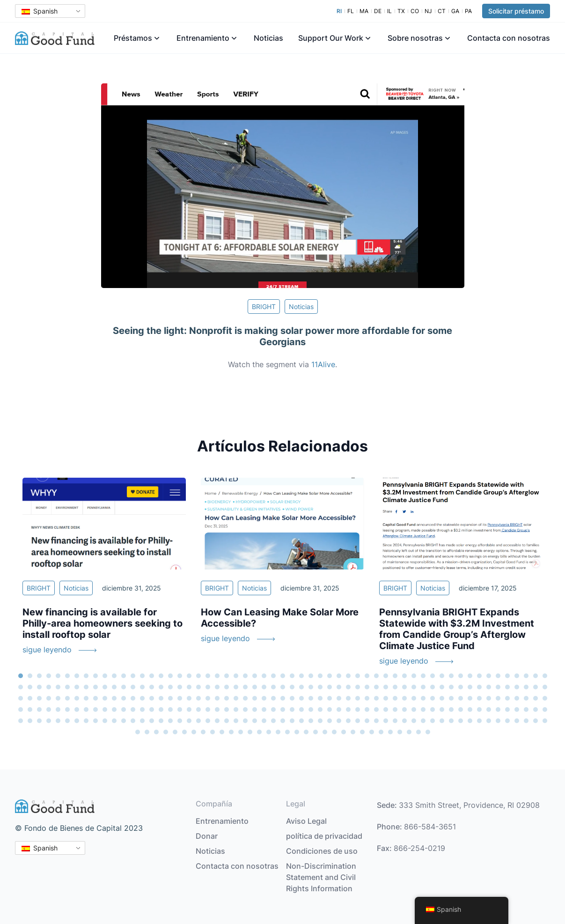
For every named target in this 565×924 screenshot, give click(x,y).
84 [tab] (264, 687)
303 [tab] (297, 732)
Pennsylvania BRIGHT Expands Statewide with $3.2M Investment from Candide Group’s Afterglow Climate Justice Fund (457, 629)
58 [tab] (21, 687)
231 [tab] (39, 721)
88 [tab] (301, 687)
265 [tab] (358, 721)
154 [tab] (386, 698)
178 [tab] (77, 710)
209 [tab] (367, 710)
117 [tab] (39, 698)
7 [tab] (77, 676)
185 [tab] (142, 710)
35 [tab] (339, 676)
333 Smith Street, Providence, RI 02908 (469, 805)
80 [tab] (227, 687)
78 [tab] (208, 687)
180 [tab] (95, 710)
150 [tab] (348, 698)
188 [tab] (170, 710)
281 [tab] (507, 721)
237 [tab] (95, 721)
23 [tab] (227, 676)
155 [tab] (395, 698)
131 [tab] (170, 698)
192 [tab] (208, 710)
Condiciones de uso (322, 851)
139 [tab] (245, 698)
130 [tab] (161, 698)
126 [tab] (124, 698)
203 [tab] (311, 710)
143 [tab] (283, 698)
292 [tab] (194, 732)
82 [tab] (245, 687)
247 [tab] (189, 721)
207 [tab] (348, 710)
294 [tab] (213, 732)
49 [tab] (470, 676)
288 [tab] (156, 732)
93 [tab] (348, 687)
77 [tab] (198, 687)
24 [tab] (236, 676)
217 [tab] (442, 710)
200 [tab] (283, 710)
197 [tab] (255, 710)
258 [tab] (292, 721)
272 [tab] (423, 721)
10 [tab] (105, 676)
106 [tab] (470, 687)
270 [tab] (404, 721)
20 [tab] (198, 676)
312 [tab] (381, 732)
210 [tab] (376, 710)
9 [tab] (95, 676)
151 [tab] (358, 698)
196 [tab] (245, 710)
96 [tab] (376, 687)
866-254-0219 (419, 848)
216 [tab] (433, 710)
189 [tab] (180, 710)
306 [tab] (325, 732)
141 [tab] (264, 698)
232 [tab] (49, 721)
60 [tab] (39, 687)
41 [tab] (395, 676)
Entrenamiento (203, 38)
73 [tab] (161, 687)
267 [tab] (376, 721)
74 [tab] (170, 687)
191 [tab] (198, 710)
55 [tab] (526, 676)
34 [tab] (330, 676)
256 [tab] (273, 721)
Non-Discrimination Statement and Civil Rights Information (321, 877)
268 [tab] (386, 721)
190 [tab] (189, 710)
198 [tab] (264, 710)
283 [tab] (526, 721)
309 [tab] (353, 732)
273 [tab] (433, 721)
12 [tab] (124, 676)
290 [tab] (175, 732)
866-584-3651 (430, 827)
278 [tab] (479, 721)
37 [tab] (358, 676)
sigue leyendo (47, 650)
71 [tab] (142, 687)
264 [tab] (348, 721)
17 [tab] (170, 676)
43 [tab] (414, 676)
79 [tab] (217, 687)
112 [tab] (526, 687)
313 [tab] (390, 732)
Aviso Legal (306, 821)
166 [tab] (498, 698)
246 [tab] (180, 721)
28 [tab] (273, 676)
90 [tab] (320, 687)
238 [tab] (105, 721)
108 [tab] (489, 687)
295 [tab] (222, 732)
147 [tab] (320, 698)
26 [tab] (255, 676)
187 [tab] (161, 710)
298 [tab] (250, 732)
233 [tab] (58, 721)
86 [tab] (283, 687)
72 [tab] (152, 687)
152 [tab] (367, 698)
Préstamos (133, 38)
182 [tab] (114, 710)
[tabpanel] (104, 572)
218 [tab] (451, 710)
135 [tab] (208, 698)
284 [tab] (536, 721)
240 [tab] (124, 721)
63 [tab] (67, 687)
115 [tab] (21, 698)
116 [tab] (30, 698)
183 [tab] (124, 710)
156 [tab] (404, 698)
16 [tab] (161, 676)
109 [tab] (498, 687)
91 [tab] (330, 687)
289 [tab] (166, 732)
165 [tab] (489, 698)
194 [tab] (227, 710)
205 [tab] (330, 710)
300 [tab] (269, 732)
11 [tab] (114, 676)
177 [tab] (67, 710)
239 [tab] (114, 721)
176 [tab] (58, 710)
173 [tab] (30, 710)
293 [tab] (203, 732)
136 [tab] (217, 698)
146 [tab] (311, 698)
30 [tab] (292, 676)
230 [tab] (30, 721)
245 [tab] (170, 721)
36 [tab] (348, 676)
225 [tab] (517, 710)
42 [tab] (404, 676)
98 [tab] (395, 687)
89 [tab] (311, 687)
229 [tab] (21, 721)
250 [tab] (217, 721)
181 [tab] (105, 710)
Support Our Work (331, 38)
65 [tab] (86, 687)
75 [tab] (180, 687)
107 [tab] (479, 687)
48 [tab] (461, 676)
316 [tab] (418, 732)
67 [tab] (105, 687)
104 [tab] (451, 687)
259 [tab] (301, 721)
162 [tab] (461, 698)
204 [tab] (320, 710)
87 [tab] (292, 687)
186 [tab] (152, 710)
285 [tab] (545, 721)
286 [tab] (138, 732)
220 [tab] (470, 710)
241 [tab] (133, 721)
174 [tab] (39, 710)
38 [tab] (367, 676)
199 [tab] (273, 710)
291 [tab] (184, 732)
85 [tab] (273, 687)
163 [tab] (470, 698)
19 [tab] (189, 676)
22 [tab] (217, 676)
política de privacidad (324, 836)
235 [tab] (77, 721)
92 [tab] (339, 687)
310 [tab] (362, 732)
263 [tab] (339, 721)
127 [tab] (133, 698)
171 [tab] (545, 698)
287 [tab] (147, 732)
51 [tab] (489, 676)
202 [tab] (301, 710)
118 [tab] (49, 698)
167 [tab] (507, 698)
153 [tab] (376, 698)
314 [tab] (400, 732)
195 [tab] (236, 710)
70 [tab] (133, 687)
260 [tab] (311, 721)
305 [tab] (316, 732)
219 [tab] (461, 710)
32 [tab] (311, 676)
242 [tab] (142, 721)
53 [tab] (507, 676)
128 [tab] (142, 698)
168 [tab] (517, 698)
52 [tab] (498, 676)
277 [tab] (470, 721)
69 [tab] (124, 687)
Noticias (268, 38)
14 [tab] (142, 676)
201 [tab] (292, 710)
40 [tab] (386, 676)
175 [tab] (49, 710)
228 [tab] (545, 710)
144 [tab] (292, 698)
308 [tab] (344, 732)
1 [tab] (21, 676)
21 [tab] (208, 676)
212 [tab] (395, 710)
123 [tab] (95, 698)
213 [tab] (404, 710)
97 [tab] (386, 687)
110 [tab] (507, 687)
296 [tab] (231, 732)
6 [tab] (67, 676)
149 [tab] (339, 698)
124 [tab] (105, 698)
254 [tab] (255, 721)
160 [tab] (442, 698)
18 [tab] (180, 676)
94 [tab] (358, 687)
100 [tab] (414, 687)
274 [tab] (442, 721)
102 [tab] (433, 687)
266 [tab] (367, 721)
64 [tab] (77, 687)
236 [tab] (86, 721)
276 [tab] (461, 721)
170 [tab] (536, 698)
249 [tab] (208, 721)
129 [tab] (152, 698)
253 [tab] (245, 721)
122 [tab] (86, 698)
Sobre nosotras (415, 38)
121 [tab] (77, 698)
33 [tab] (320, 676)
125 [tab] (114, 698)
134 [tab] (198, 698)
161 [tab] (451, 698)
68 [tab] (114, 687)
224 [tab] (507, 710)
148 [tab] (330, 698)
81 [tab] (236, 687)
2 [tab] (30, 676)
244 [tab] (161, 721)
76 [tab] (189, 687)
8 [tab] (86, 676)
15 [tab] (152, 676)
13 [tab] (133, 676)
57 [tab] (545, 676)
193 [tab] (217, 710)
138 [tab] (236, 698)
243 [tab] (152, 721)
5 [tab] (58, 676)
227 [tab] (536, 710)
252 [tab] (236, 721)
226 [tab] (526, 710)
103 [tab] (442, 687)
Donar (207, 836)
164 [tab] (479, 698)
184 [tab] (133, 710)
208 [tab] (358, 710)
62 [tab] (58, 687)
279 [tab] (489, 721)
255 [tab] (264, 721)
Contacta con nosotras (509, 38)
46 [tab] (442, 676)
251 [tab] (227, 721)
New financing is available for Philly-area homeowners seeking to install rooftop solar (103, 623)
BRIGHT (264, 307)
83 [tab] (255, 687)
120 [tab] (67, 698)
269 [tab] (395, 721)
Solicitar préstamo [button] (516, 11)
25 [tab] (245, 676)
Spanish (40, 11)
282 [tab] (517, 721)
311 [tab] (372, 732)
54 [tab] (517, 676)
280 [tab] (498, 721)
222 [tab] (489, 710)
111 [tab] (517, 687)
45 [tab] (433, 676)
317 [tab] (428, 732)
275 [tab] (451, 721)
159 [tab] (433, 698)
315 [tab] (409, 732)
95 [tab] (367, 687)
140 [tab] (255, 698)
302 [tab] (287, 732)
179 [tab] (86, 710)
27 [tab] (264, 676)
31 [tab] (301, 676)
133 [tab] (189, 698)
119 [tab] (58, 698)
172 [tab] (21, 710)
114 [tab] (545, 687)
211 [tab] (386, 710)
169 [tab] (526, 698)
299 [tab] (259, 732)
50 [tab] (479, 676)
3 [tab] (39, 676)
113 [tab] (536, 687)
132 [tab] (180, 698)
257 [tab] (283, 721)
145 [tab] (301, 698)
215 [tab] (423, 710)
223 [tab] (498, 710)
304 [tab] (306, 732)
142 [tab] (273, 698)
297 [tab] (241, 732)
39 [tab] (376, 676)
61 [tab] (49, 687)
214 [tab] (414, 710)
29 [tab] (283, 676)
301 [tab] (278, 732)
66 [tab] (95, 687)
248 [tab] (198, 721)
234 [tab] (67, 721)
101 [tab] (423, 687)
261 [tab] (320, 721)
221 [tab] (479, 710)
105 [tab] (461, 687)
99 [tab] (404, 687)
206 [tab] (339, 710)
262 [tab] (330, 721)
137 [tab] (227, 698)
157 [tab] (414, 698)
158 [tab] (423, 698)
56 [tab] (536, 676)
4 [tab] (49, 676)
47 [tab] (451, 676)
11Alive (323, 364)
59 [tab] (30, 687)
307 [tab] (334, 732)
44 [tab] (423, 676)
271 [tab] (414, 721)
